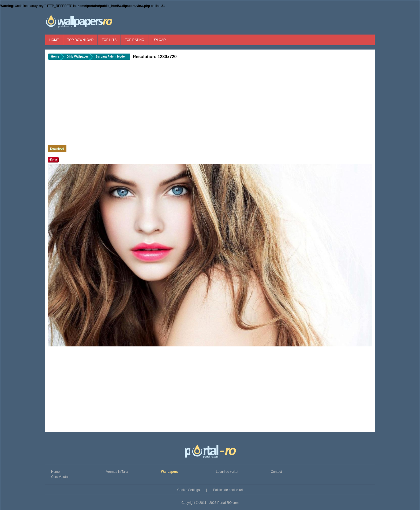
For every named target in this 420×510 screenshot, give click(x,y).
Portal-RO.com (228, 503)
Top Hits (109, 40)
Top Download (80, 40)
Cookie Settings (189, 490)
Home (54, 40)
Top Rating (134, 40)
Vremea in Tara (117, 472)
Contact (276, 472)
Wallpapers (170, 472)
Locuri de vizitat (227, 472)
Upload (159, 40)
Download (57, 149)
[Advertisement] (138, 104)
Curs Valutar (60, 477)
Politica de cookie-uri (228, 490)
